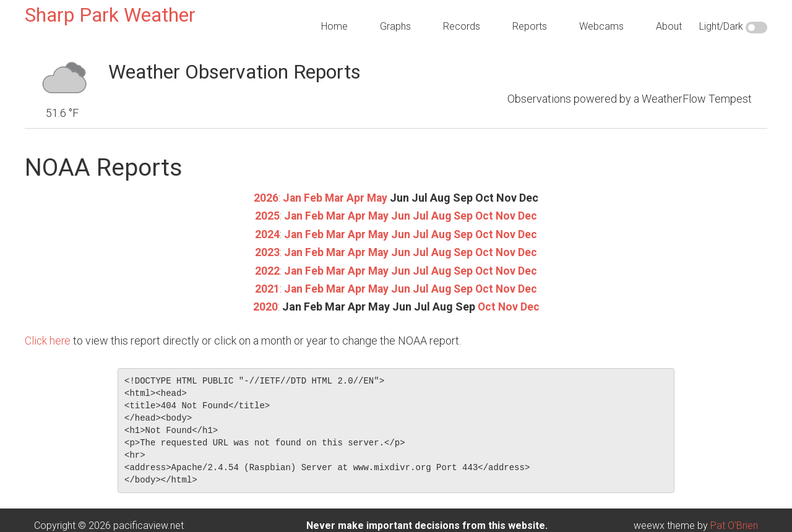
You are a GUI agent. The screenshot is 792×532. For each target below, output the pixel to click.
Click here (48, 339)
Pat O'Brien (734, 524)
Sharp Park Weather (110, 15)
